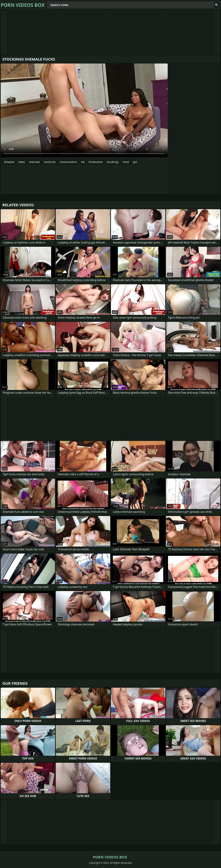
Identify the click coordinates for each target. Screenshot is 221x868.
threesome (96, 162)
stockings (113, 162)
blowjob (9, 162)
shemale (34, 162)
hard (126, 162)
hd (83, 162)
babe (22, 162)
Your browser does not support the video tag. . (84, 110)
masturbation (68, 162)
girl (135, 162)
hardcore (50, 162)
